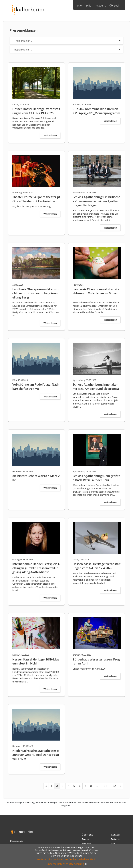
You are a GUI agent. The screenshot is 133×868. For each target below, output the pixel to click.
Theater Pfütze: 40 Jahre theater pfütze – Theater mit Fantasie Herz (36, 199)
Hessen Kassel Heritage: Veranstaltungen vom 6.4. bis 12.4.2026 (97, 566)
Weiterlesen (50, 135)
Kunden (87, 844)
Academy (101, 6)
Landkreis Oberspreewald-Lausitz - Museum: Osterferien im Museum (96, 293)
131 (105, 786)
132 (113, 786)
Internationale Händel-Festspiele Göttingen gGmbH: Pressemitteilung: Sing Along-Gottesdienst (36, 568)
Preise (85, 839)
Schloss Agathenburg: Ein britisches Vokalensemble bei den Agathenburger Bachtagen (96, 201)
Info (80, 6)
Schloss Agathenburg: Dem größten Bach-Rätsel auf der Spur (96, 478)
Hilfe (89, 6)
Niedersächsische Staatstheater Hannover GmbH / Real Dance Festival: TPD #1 (36, 755)
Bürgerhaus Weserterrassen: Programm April (96, 661)
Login (117, 6)
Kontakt (116, 835)
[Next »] (121, 786)
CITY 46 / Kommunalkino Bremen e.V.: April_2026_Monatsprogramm (96, 111)
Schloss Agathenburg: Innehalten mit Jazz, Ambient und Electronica (96, 387)
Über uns (87, 835)
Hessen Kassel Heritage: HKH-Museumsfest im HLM (36, 661)
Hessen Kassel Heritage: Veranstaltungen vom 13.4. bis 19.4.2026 (36, 111)
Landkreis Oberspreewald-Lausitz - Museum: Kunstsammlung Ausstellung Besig (36, 293)
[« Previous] (46, 786)
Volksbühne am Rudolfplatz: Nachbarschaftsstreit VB (36, 387)
